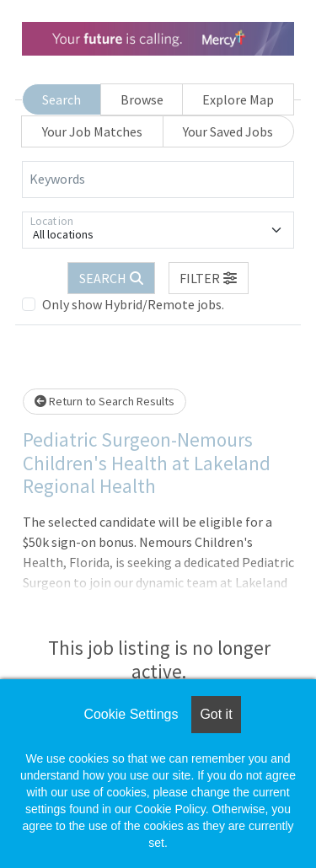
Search (62, 99)
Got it (216, 714)
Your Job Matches (92, 131)
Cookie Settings (131, 714)
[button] (209, 278)
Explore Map (238, 99)
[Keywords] (158, 179)
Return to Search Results (104, 401)
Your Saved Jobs (228, 131)
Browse (142, 99)
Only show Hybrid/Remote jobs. (133, 304)
